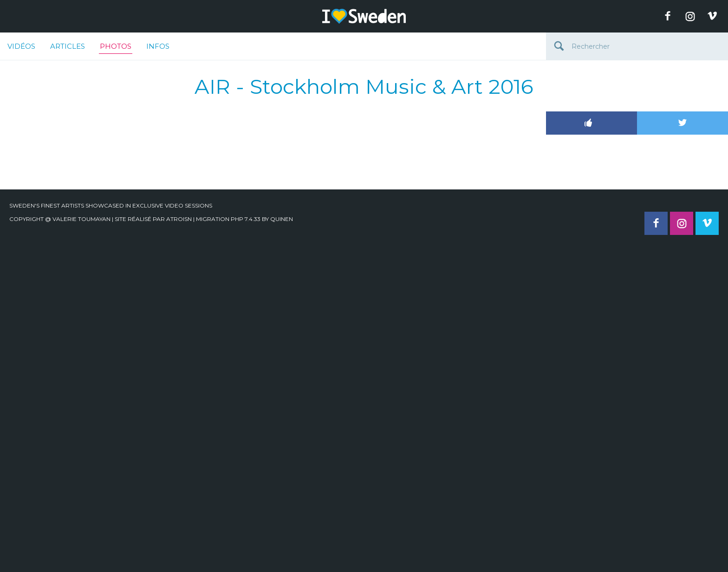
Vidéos (21, 46)
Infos (158, 46)
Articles (68, 46)
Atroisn (179, 219)
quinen (282, 219)
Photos (116, 48)
